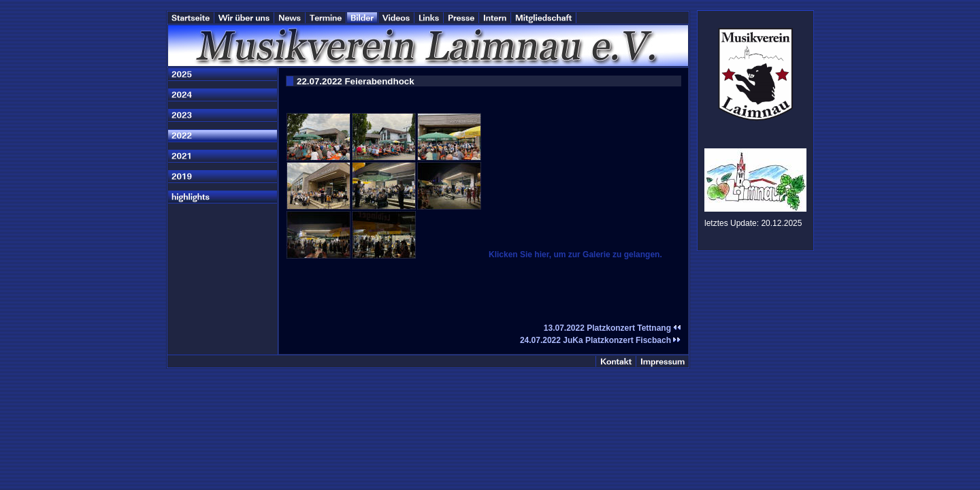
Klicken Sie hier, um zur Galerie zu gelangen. (575, 255)
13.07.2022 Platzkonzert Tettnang (612, 328)
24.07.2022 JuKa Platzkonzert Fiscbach (601, 340)
